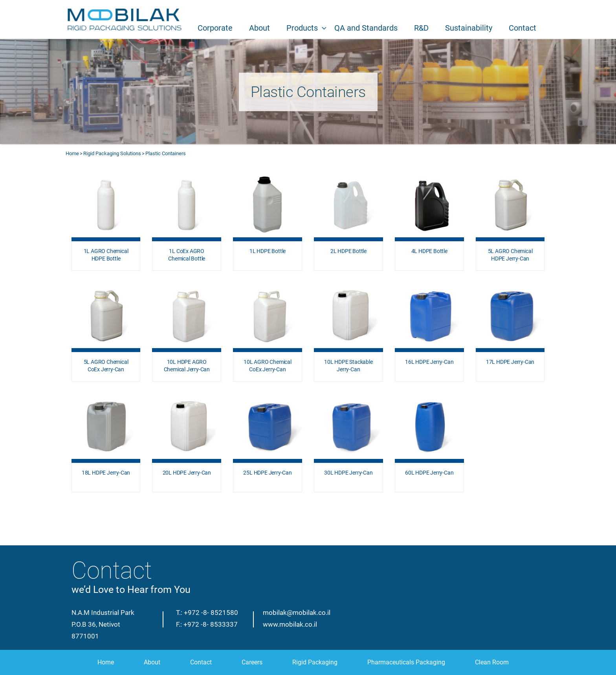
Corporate (215, 28)
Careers (252, 662)
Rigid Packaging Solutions (112, 153)
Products (302, 28)
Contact (522, 28)
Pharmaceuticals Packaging (406, 662)
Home (72, 153)
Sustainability (469, 28)
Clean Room (492, 662)
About (259, 28)
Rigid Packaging (315, 662)
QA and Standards (366, 28)
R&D (421, 28)
